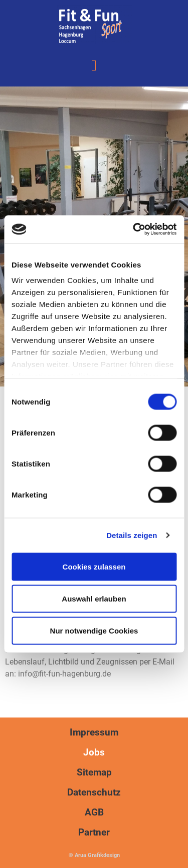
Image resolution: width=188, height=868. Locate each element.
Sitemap (94, 772)
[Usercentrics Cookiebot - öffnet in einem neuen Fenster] (134, 229)
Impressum (94, 732)
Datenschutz (94, 792)
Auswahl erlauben (94, 598)
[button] (94, 65)
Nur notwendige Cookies (94, 630)
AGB (94, 812)
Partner (94, 832)
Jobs (94, 752)
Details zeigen (132, 535)
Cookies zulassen (94, 566)
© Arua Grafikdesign (94, 855)
